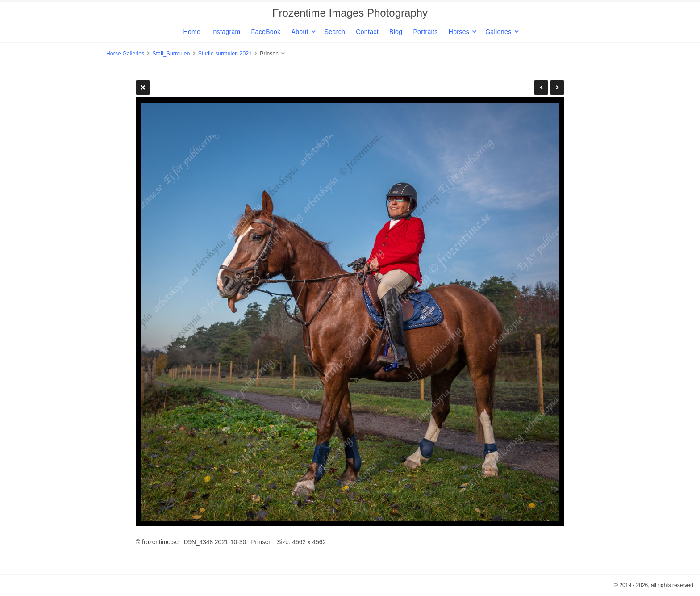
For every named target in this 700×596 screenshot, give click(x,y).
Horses (459, 32)
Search (335, 32)
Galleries (498, 32)
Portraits (425, 32)
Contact (367, 32)
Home (192, 32)
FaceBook (266, 32)
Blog (396, 32)
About (300, 32)
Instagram (226, 32)
